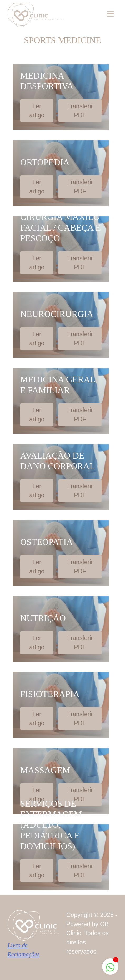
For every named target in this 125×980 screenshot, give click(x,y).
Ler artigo (37, 111)
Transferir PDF (80, 111)
